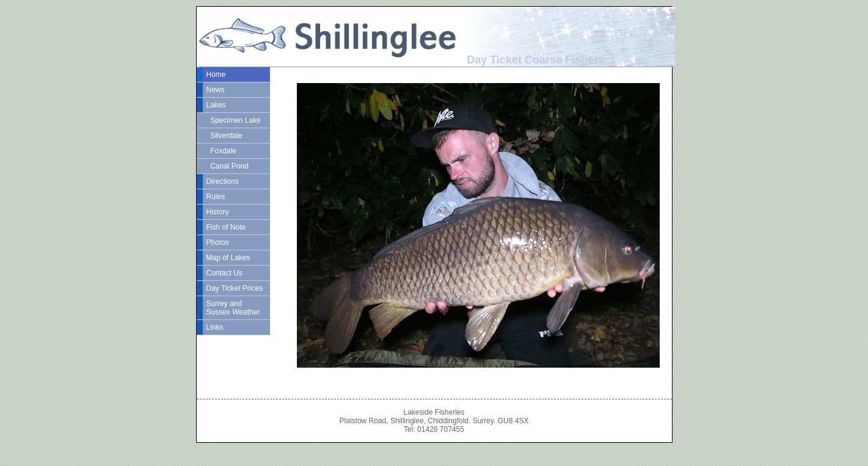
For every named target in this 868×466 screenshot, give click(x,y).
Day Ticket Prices (235, 288)
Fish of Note (226, 227)
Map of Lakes (228, 258)
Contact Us (224, 273)
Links (215, 327)
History (218, 212)
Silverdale (224, 136)
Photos (218, 242)
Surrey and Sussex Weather (233, 308)
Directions (223, 181)
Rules (216, 197)
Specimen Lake (234, 120)
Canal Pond (228, 166)
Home (216, 75)
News (216, 90)
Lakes (216, 105)
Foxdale (221, 151)
